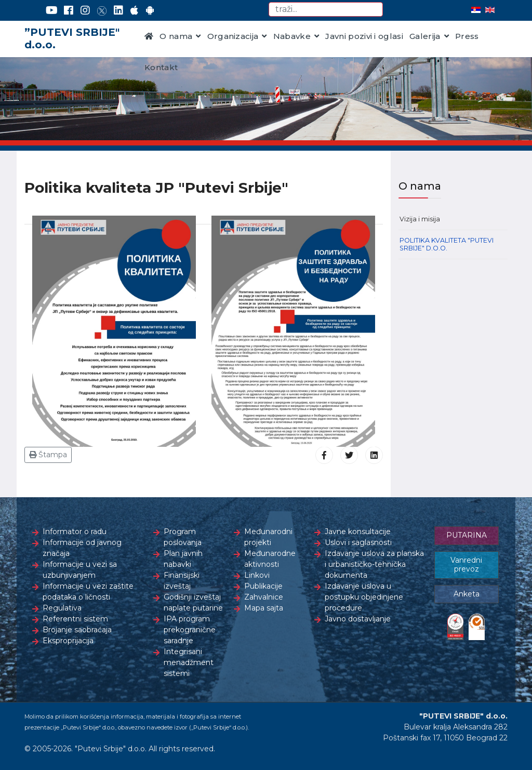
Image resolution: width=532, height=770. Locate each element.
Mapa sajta (264, 608)
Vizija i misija (420, 219)
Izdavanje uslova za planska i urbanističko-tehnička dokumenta (374, 564)
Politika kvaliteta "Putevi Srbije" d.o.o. (447, 244)
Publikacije (263, 586)
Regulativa (62, 608)
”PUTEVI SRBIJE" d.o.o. (72, 38)
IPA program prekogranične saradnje (190, 630)
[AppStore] (134, 10)
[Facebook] (69, 10)
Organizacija (233, 36)
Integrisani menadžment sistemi (189, 662)
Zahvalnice (264, 597)
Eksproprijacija (68, 641)
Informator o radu (75, 532)
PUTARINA (467, 535)
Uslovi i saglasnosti (358, 542)
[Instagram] (85, 10)
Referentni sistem (75, 619)
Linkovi (257, 575)
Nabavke (292, 36)
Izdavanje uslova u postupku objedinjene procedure (364, 597)
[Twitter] (102, 10)
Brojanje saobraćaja (77, 630)
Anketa (467, 594)
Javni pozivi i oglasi (364, 36)
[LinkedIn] (118, 10)
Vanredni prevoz (466, 565)
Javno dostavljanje (358, 619)
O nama (176, 36)
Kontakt (161, 67)
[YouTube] (52, 10)
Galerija (425, 36)
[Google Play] (150, 10)
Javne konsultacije (358, 532)
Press (467, 36)
